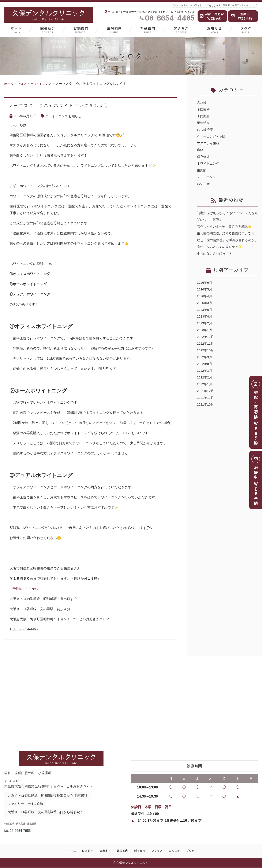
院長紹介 (48, 30)
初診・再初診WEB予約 (212, 16)
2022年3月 (205, 377)
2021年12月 (206, 398)
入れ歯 (202, 102)
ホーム (16, 30)
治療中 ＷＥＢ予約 (256, 481)
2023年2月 (205, 330)
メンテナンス (207, 177)
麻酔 (200, 150)
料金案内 (148, 30)
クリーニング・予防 (212, 136)
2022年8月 (205, 371)
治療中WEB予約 (241, 16)
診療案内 (81, 30)
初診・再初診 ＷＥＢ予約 (256, 414)
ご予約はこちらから (25, 589)
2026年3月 (205, 310)
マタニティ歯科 (209, 143)
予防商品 (204, 116)
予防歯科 (204, 109)
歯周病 (202, 170)
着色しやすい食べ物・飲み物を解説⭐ (226, 226)
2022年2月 (205, 384)
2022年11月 (206, 350)
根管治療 (204, 123)
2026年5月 (205, 296)
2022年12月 (206, 343)
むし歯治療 (205, 130)
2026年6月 (205, 289)
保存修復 (204, 157)
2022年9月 (205, 364)
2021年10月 (206, 411)
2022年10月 (206, 357)
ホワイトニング (57, 116)
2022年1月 (205, 391)
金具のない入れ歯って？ (216, 260)
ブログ (246, 30)
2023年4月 (205, 323)
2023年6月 (205, 316)
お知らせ (214, 30)
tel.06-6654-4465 (38, 822)
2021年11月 (206, 404)
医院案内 (114, 30)
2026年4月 (205, 303)
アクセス (181, 30)
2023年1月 (205, 337)
